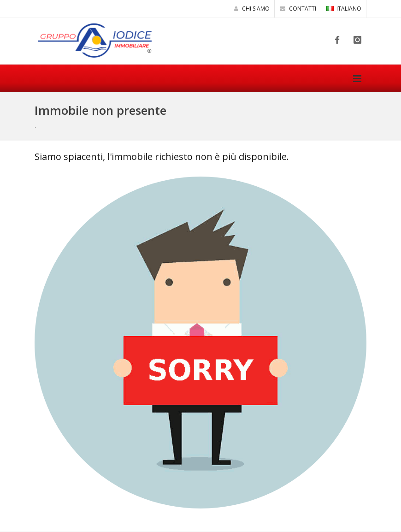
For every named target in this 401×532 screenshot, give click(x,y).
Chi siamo (252, 9)
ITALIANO (344, 9)
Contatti (298, 9)
